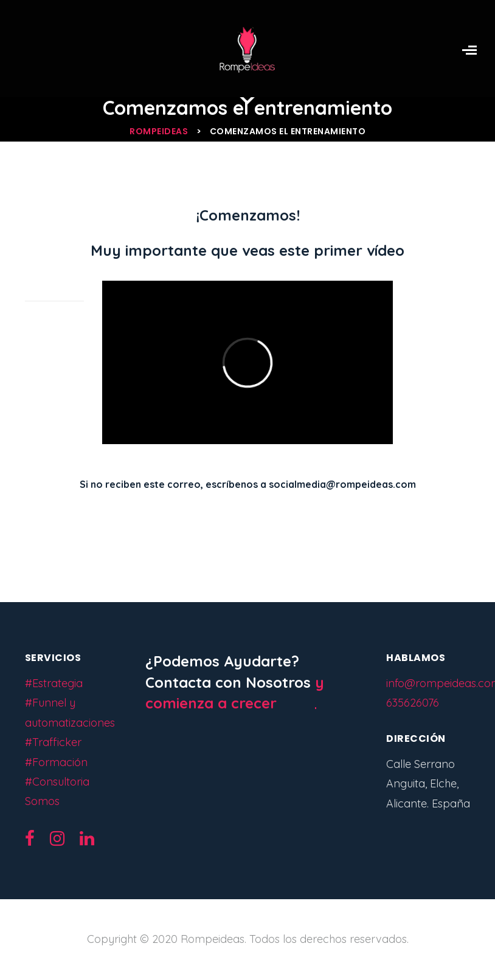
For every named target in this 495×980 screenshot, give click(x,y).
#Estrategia (54, 683)
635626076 (413, 703)
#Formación (56, 762)
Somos (42, 801)
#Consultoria (57, 782)
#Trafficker (53, 742)
